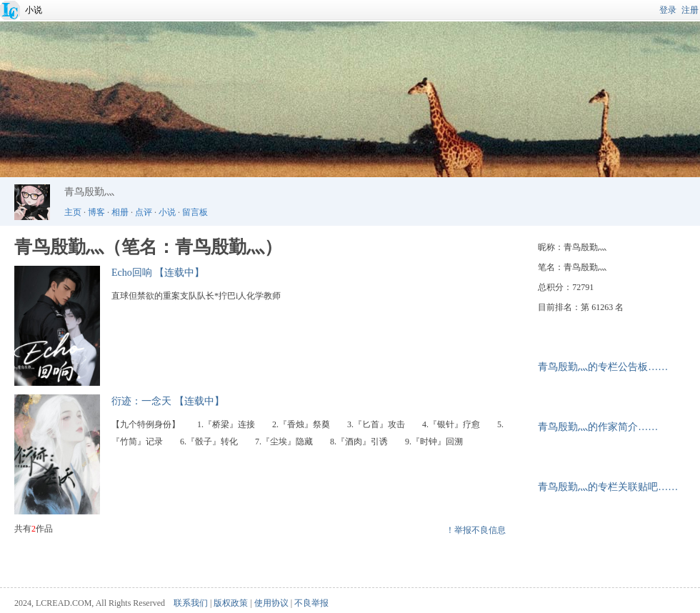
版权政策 (231, 603)
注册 (690, 10)
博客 (96, 212)
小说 (34, 10)
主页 (73, 212)
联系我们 (191, 603)
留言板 (195, 212)
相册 (120, 212)
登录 (668, 10)
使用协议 (271, 603)
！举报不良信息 (476, 530)
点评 (144, 212)
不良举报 (311, 603)
